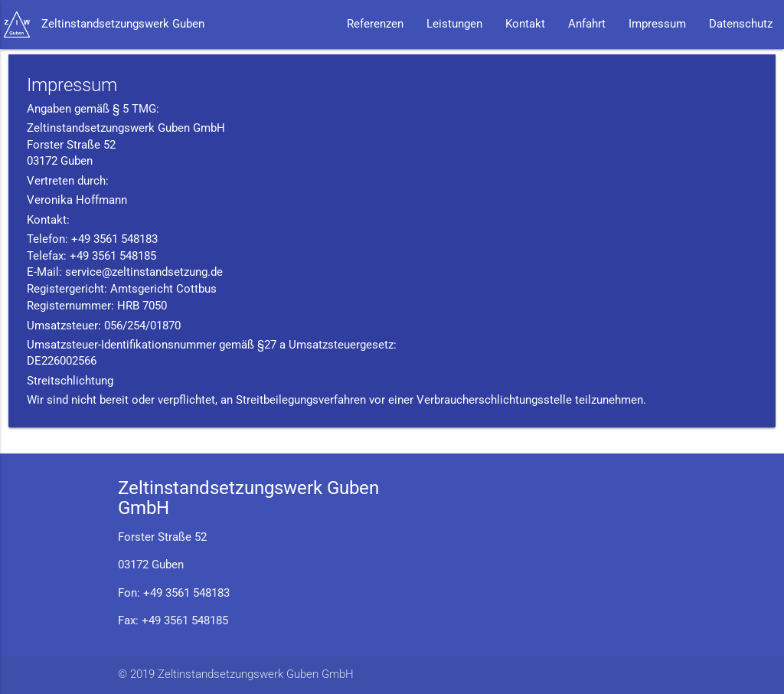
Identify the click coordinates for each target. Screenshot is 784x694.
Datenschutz (741, 24)
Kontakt (525, 24)
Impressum (657, 24)
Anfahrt (587, 24)
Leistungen (454, 24)
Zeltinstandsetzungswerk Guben (123, 24)
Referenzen (375, 24)
